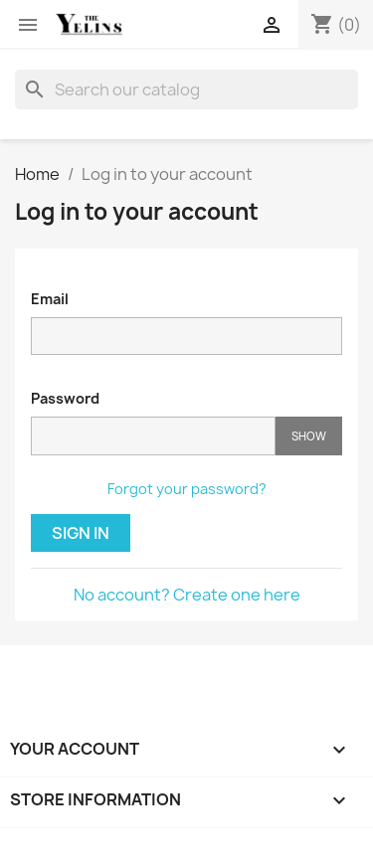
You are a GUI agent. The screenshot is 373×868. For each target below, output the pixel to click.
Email (50, 299)
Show (309, 436)
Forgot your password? (187, 489)
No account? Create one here (187, 595)
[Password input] (153, 436)
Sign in (81, 533)
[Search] (186, 89)
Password (65, 398)
